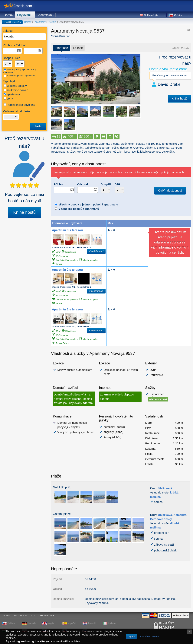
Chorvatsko (44, 15)
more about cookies (149, 636)
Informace (61, 48)
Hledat (38, 126)
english (51, 623)
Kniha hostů (24, 212)
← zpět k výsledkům (12, 22)
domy (9, 98)
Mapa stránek (21, 616)
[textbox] (25, 37)
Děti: (118, 184)
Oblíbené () (151, 15)
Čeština (178, 15)
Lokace (78, 48)
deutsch (32, 623)
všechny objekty (15, 86)
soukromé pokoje (16, 90)
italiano (112, 623)
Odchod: (83, 184)
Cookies (6, 616)
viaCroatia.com (22, 6)
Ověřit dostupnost (170, 190)
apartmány (12, 94)
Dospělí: (106, 184)
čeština (11, 623)
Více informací (96, 251)
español (72, 623)
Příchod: (60, 184)
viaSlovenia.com (46, 616)
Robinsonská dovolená (19, 105)
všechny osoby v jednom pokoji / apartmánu (20, 71)
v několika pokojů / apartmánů (19, 76)
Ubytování (24, 15)
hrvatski (92, 623)
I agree (131, 636)
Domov (9, 15)
